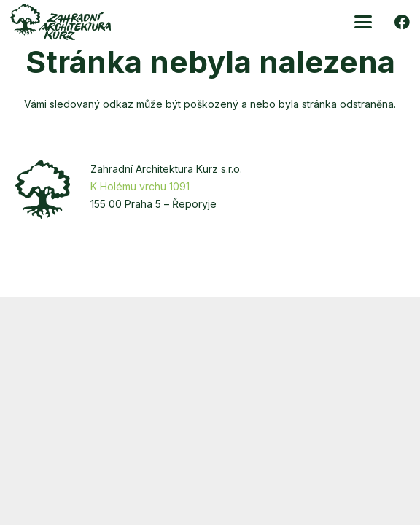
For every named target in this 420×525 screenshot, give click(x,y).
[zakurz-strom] (43, 190)
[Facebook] (402, 22)
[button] (363, 22)
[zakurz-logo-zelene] (61, 22)
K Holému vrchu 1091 (140, 186)
